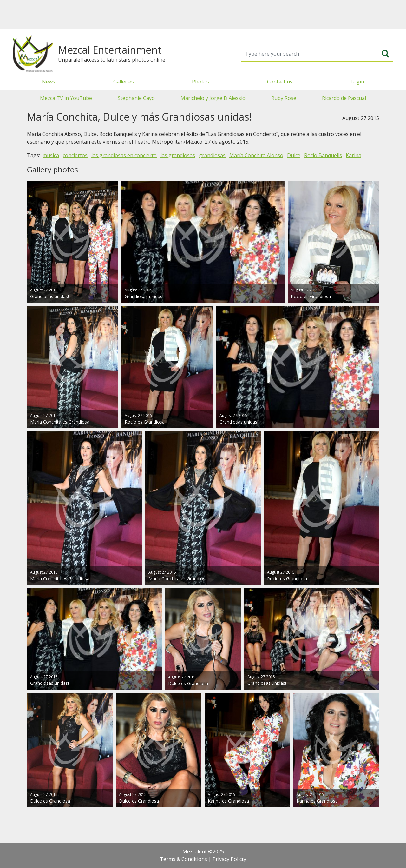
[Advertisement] (203, 14)
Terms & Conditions (183, 859)
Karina (354, 155)
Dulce (294, 155)
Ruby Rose (284, 98)
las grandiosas (178, 155)
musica (51, 155)
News (49, 82)
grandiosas (212, 155)
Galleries (124, 82)
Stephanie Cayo (136, 98)
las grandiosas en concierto (124, 155)
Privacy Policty (229, 859)
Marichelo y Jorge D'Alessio (213, 98)
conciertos (75, 155)
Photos (200, 82)
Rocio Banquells (323, 155)
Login (357, 82)
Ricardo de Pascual (344, 98)
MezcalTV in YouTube (66, 98)
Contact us (280, 82)
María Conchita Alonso (256, 155)
